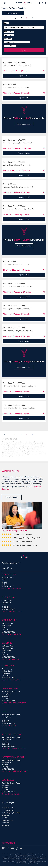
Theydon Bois (8, 597)
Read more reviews (12, 497)
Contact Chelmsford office (11, 680)
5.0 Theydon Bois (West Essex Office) (28, 538)
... (16, 18)
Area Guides (6, 823)
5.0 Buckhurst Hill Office (22, 542)
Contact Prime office (9, 725)
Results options (13, 13)
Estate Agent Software (40, 861)
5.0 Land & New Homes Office (25, 545)
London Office (9, 574)
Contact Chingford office (10, 659)
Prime (4, 711)
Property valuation (24, 124)
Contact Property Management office (15, 771)
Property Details (24, 76)
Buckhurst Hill (9, 620)
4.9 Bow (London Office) (22, 534)
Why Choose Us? (8, 820)
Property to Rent (7, 810)
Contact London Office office (12, 588)
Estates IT (15, 863)
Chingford (7, 643)
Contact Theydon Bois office (11, 611)
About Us (5, 818)
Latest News (6, 825)
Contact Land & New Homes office (14, 703)
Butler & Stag (15, 861)
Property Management (13, 757)
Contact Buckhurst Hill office (12, 634)
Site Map (21, 863)
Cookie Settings (34, 863)
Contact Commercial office (11, 794)
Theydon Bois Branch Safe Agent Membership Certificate (24, 858)
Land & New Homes (11, 689)
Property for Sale (8, 808)
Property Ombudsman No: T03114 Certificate (14, 857)
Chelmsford (8, 666)
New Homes (6, 815)
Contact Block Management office (13, 748)
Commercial (8, 780)
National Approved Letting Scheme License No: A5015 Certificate (27, 859)
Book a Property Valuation (11, 813)
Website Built (23, 861)
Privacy (27, 863)
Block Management (11, 734)
